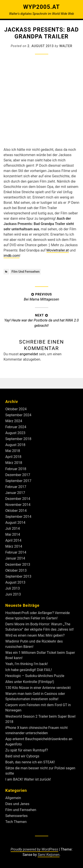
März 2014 (14, 546)
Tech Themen (16, 822)
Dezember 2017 (18, 475)
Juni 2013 (13, 594)
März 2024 (14, 421)
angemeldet (29, 354)
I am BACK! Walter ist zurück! (28, 779)
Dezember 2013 (18, 564)
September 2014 (18, 517)
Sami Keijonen (48, 855)
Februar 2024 (16, 427)
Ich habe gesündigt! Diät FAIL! (29, 670)
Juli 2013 (13, 588)
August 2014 (15, 523)
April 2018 (13, 457)
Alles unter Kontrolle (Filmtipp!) (30, 682)
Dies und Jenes (17, 804)
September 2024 (18, 415)
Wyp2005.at (41, 7)
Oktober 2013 (16, 570)
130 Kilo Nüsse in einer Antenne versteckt (38, 688)
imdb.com (12, 256)
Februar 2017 (16, 487)
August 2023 (15, 433)
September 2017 (18, 481)
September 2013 (18, 576)
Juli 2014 (13, 529)
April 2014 (13, 540)
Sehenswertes (16, 816)
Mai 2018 (13, 451)
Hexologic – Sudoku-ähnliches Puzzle (35, 676)
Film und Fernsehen (26, 272)
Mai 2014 (13, 534)
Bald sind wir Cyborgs (22, 756)
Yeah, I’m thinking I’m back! (27, 664)
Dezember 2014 (18, 499)
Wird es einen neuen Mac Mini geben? (35, 635)
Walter (66, 46)
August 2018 (15, 445)
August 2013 (15, 582)
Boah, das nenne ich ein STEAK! (30, 762)
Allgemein (13, 798)
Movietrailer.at (58, 250)
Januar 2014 (15, 558)
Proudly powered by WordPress (34, 849)
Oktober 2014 (16, 511)
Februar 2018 (16, 469)
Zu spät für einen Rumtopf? (27, 750)
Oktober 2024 (16, 409)
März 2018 (14, 463)
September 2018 (18, 439)
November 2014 (18, 505)
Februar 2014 (16, 552)
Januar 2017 (15, 493)
